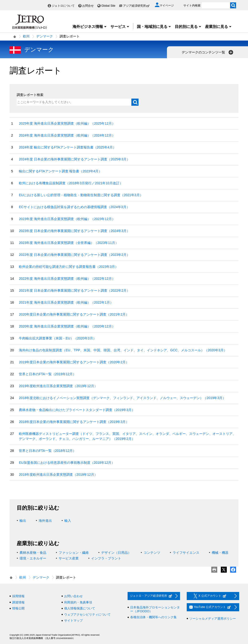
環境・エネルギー (33, 558)
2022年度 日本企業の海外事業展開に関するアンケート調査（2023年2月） (74, 255)
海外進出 (45, 521)
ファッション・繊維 (74, 553)
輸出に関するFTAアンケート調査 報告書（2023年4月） (60, 171)
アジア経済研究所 (136, 6)
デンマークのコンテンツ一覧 (208, 52)
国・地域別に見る (154, 27)
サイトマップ (73, 620)
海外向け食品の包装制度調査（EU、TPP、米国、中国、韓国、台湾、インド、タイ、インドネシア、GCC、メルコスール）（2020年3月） (123, 350)
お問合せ (88, 6)
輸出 (23, 521)
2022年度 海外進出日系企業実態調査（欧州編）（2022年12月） (67, 279)
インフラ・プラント (106, 558)
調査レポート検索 (30, 95)
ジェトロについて (63, 6)
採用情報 (18, 596)
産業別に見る (218, 27)
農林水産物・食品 (33, 553)
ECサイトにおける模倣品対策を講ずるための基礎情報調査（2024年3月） (74, 207)
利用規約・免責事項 (78, 602)
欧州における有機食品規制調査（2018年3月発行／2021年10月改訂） (71, 183)
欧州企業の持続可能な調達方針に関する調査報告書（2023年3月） (69, 267)
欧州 (26, 36)
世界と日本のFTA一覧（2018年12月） (47, 451)
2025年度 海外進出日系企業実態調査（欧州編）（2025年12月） (67, 123)
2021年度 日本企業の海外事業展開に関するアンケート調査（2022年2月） (74, 290)
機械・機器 (220, 553)
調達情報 (18, 602)
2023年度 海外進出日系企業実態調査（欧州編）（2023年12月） (67, 219)
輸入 (68, 521)
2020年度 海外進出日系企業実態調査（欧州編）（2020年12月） (67, 326)
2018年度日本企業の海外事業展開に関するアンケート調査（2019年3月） (74, 422)
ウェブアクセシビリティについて (87, 615)
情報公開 (18, 608)
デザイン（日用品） (116, 553)
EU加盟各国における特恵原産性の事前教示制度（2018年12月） (67, 463)
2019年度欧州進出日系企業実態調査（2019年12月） (58, 386)
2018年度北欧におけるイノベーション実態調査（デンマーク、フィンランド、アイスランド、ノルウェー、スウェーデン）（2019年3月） (122, 398)
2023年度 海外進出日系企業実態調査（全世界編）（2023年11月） (69, 243)
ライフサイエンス (186, 553)
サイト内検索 (192, 5)
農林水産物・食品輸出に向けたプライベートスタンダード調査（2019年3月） (77, 410)
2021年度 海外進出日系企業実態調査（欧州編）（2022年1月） (66, 302)
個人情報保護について (80, 608)
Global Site (108, 6)
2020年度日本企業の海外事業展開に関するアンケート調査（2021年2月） (74, 314)
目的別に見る (188, 27)
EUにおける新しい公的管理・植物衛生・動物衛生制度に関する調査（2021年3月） (81, 195)
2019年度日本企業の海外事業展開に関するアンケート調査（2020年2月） (74, 362)
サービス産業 (69, 558)
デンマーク (45, 36)
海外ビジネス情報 (90, 27)
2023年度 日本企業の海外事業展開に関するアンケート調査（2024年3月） (74, 231)
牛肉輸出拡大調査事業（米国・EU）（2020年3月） (57, 338)
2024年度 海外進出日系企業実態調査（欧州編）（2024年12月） (67, 135)
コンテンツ (152, 553)
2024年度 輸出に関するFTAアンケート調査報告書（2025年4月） (67, 147)
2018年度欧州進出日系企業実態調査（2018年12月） (58, 475)
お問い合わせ (73, 596)
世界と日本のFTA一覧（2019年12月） (47, 374)
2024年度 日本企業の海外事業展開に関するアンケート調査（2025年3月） (74, 159)
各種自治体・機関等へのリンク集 (153, 617)
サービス (120, 27)
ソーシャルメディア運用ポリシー (213, 619)
